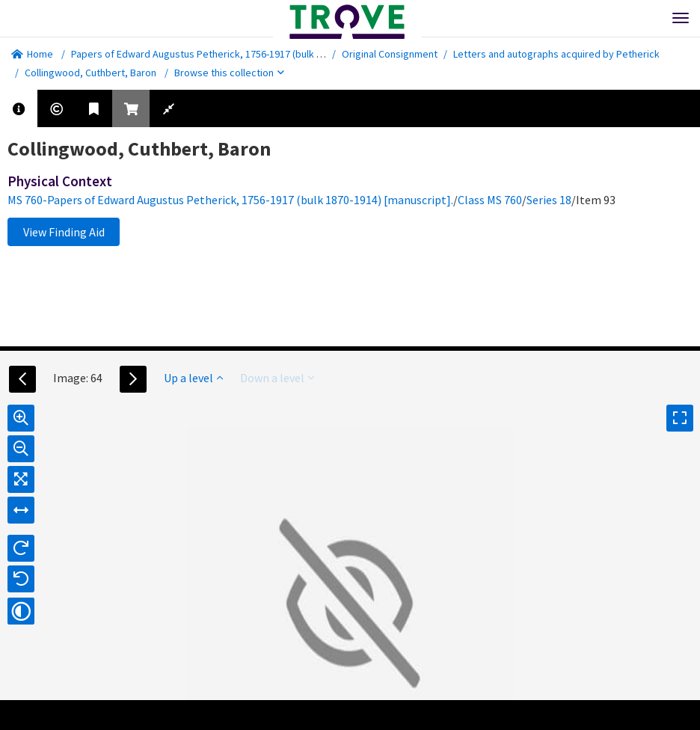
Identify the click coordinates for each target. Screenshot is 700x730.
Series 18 (549, 200)
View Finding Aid (64, 232)
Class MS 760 (490, 200)
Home (32, 54)
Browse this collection (229, 73)
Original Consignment (390, 54)
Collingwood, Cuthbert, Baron (90, 73)
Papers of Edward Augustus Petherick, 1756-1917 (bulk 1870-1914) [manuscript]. (248, 54)
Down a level (277, 378)
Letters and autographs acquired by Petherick (556, 54)
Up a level (193, 378)
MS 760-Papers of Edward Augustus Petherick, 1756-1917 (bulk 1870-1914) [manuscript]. (230, 200)
